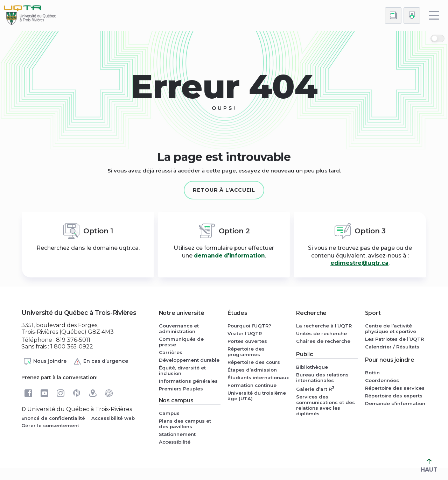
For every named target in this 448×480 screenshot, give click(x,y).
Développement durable (189, 360)
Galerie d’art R (315, 389)
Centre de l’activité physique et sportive (391, 329)
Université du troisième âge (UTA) (257, 396)
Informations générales (188, 381)
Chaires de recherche (323, 341)
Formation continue (252, 385)
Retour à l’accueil (224, 190)
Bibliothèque (312, 367)
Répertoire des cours (254, 362)
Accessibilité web (113, 418)
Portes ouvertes (247, 341)
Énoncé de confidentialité (53, 418)
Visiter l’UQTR (245, 333)
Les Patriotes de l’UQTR (394, 339)
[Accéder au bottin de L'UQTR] (393, 16)
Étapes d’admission (252, 370)
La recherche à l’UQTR (324, 326)
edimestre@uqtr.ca (359, 263)
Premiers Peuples (181, 389)
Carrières (171, 352)
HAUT (429, 466)
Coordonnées (382, 380)
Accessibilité (175, 442)
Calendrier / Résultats (392, 347)
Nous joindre (45, 361)
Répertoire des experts (394, 396)
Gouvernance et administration (179, 329)
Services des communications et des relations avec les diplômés (325, 405)
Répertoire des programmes (246, 352)
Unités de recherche (321, 333)
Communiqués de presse (181, 342)
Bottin (372, 373)
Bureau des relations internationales (322, 377)
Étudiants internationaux (258, 377)
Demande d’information (395, 403)
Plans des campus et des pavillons (185, 424)
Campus (169, 413)
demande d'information (229, 256)
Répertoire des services (395, 388)
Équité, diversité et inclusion (182, 370)
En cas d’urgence (101, 361)
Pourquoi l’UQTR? (249, 326)
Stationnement (177, 434)
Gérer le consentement (50, 425)
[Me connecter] (412, 16)
